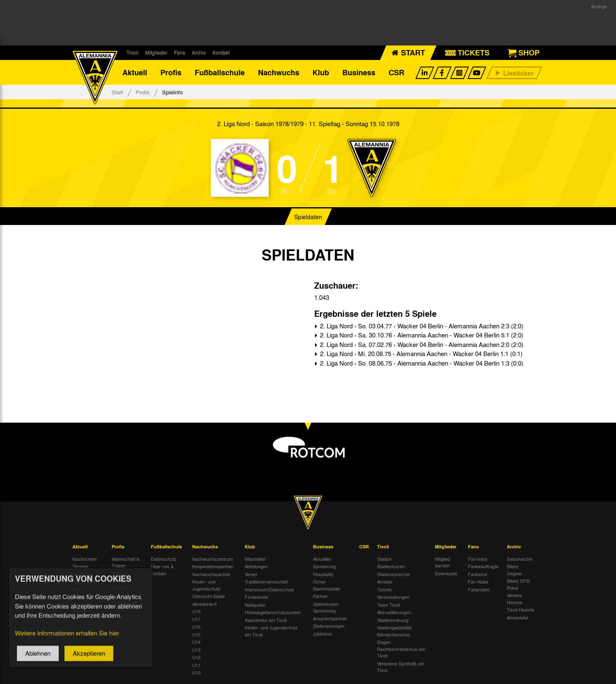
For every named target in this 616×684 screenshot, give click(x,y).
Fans (180, 53)
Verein (251, 574)
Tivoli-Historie (520, 610)
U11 (196, 665)
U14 (196, 642)
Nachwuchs (279, 72)
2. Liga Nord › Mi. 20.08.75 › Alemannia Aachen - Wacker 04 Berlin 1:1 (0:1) (420, 354)
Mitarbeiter (255, 559)
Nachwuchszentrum (212, 559)
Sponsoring (324, 566)
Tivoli (133, 53)
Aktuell (135, 72)
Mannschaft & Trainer (125, 562)
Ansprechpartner (330, 618)
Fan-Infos (478, 559)
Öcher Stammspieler (327, 585)
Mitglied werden (442, 562)
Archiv (199, 53)
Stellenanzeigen (329, 626)
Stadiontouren (391, 566)
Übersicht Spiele (209, 596)
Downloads (446, 573)
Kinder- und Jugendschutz (207, 585)
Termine (80, 566)
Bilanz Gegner (515, 570)
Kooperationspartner (213, 566)
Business (359, 72)
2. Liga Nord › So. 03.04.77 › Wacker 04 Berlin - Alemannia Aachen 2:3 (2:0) (421, 326)
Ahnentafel (517, 617)
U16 (196, 627)
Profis (171, 72)
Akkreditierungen (394, 612)
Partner (320, 596)
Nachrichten (85, 559)
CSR (396, 72)
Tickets (384, 589)
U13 (196, 650)
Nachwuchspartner (211, 574)
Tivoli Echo (83, 574)
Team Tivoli (388, 605)
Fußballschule (220, 72)
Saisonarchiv (520, 559)
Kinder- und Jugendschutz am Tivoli (271, 631)
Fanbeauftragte (483, 566)
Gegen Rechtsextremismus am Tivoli (401, 649)
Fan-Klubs (478, 581)
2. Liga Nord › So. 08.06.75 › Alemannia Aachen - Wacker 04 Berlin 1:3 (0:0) (421, 363)
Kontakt (221, 53)
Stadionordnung (393, 620)
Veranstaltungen (393, 597)
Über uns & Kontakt (162, 570)
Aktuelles (322, 559)
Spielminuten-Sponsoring (326, 607)
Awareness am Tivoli (266, 620)
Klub (321, 72)
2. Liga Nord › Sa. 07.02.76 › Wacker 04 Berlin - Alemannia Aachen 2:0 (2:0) (421, 344)
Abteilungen (256, 566)
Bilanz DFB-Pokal (519, 584)
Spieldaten (308, 217)
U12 (196, 657)
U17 (196, 619)
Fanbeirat (478, 574)
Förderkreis (257, 597)
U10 (196, 672)
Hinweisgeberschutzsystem (273, 612)
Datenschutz (164, 559)
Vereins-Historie (515, 599)
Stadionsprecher (394, 574)
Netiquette (255, 605)
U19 (196, 611)
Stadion (384, 559)
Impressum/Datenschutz (270, 589)
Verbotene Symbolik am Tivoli (401, 667)
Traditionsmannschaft (266, 581)
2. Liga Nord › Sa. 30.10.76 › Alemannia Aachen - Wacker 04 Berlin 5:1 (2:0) (421, 335)
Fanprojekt (479, 589)
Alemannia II (204, 604)
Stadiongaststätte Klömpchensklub (394, 631)
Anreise (385, 581)
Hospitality (323, 574)
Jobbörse (322, 634)
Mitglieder (156, 53)
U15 (196, 634)
